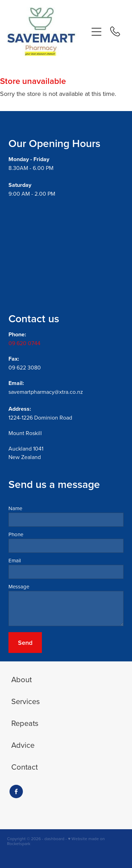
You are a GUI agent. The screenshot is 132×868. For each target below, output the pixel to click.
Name (15, 508)
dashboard (54, 839)
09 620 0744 (24, 343)
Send (25, 643)
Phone (16, 534)
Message (19, 586)
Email (15, 560)
